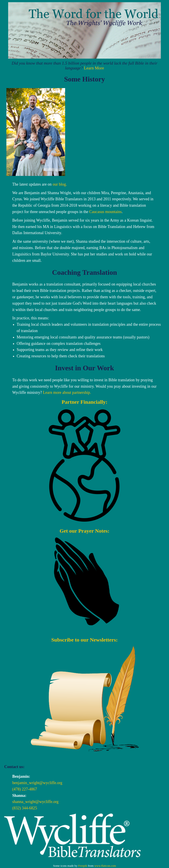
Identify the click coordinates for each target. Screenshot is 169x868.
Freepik (83, 866)
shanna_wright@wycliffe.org (35, 802)
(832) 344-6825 (25, 808)
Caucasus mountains (106, 212)
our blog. (60, 184)
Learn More (94, 68)
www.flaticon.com (105, 866)
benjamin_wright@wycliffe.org (37, 783)
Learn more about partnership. (67, 392)
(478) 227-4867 (25, 789)
